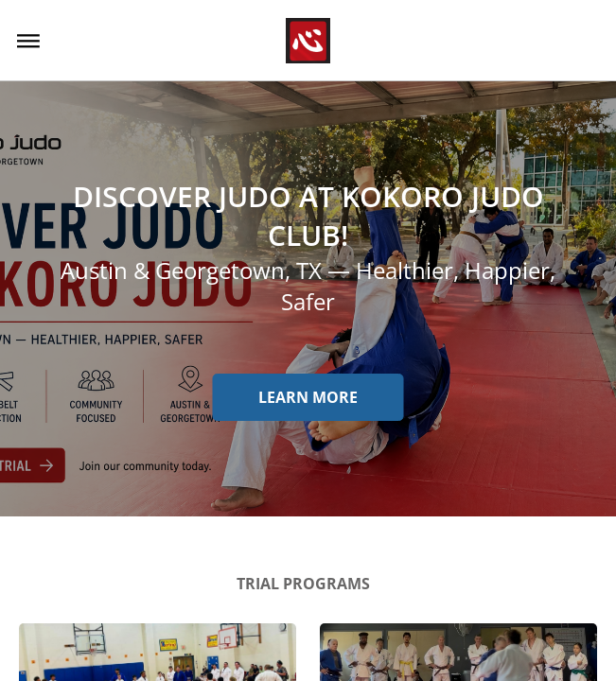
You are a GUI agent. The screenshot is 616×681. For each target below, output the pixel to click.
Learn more (308, 397)
